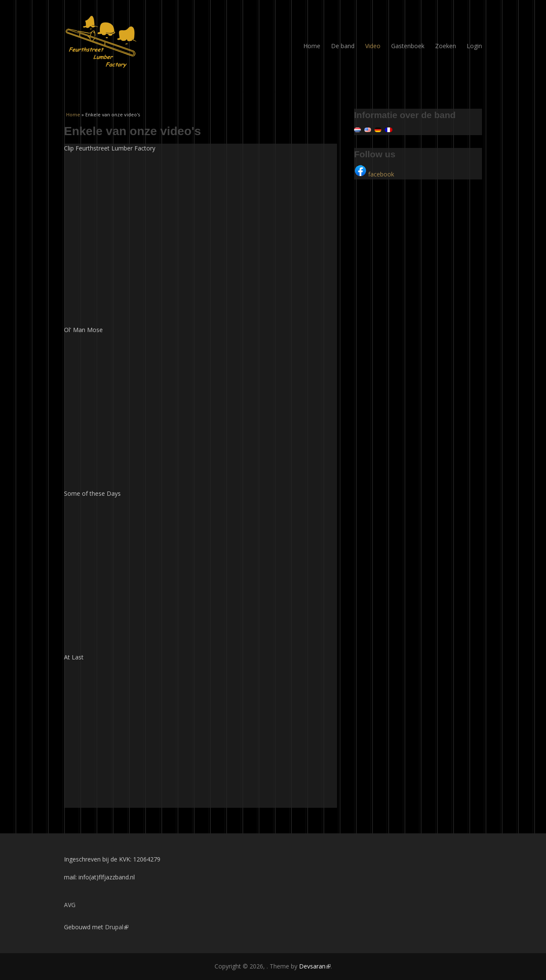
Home (312, 46)
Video (373, 46)
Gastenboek (408, 46)
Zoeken (446, 46)
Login (474, 46)
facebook (374, 174)
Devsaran (315, 966)
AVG (70, 905)
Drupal (117, 927)
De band (343, 46)
